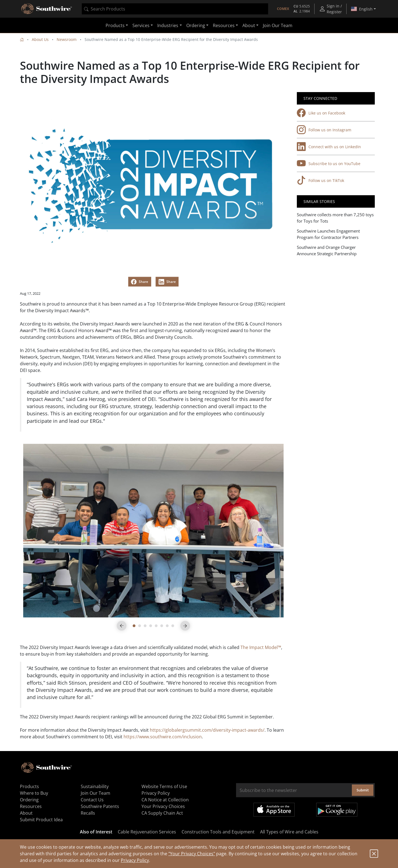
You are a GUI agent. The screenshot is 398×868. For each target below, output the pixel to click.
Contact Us (92, 800)
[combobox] (175, 9)
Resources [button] (224, 25)
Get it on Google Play (337, 810)
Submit (363, 790)
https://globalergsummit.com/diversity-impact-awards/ (207, 730)
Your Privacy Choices (163, 806)
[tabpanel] (153, 531)
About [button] (249, 25)
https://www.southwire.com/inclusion (163, 737)
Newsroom (67, 39)
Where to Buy (34, 793)
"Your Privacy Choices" (192, 854)
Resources (31, 806)
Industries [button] (168, 25)
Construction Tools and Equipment (218, 832)
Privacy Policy (135, 860)
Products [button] (115, 25)
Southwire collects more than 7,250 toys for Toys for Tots (335, 218)
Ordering (29, 800)
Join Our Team (278, 25)
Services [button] (141, 25)
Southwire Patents (100, 806)
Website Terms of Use (164, 786)
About (26, 813)
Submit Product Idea (41, 820)
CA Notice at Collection (165, 800)
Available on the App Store (274, 810)
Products (29, 786)
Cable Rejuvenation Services (147, 832)
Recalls (88, 813)
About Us (40, 39)
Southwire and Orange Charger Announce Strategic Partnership (327, 250)
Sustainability (95, 786)
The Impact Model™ (261, 647)
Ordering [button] (196, 25)
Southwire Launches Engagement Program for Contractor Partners (328, 234)
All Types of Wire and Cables (289, 832)
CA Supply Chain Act (162, 813)
